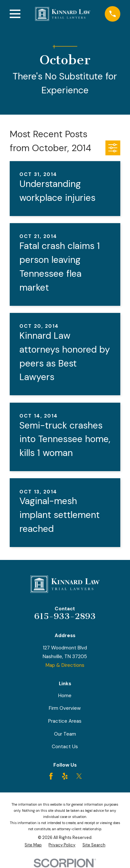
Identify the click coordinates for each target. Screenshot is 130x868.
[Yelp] (65, 776)
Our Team (65, 734)
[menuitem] (33, 845)
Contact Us (65, 747)
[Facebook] (51, 776)
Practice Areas (65, 721)
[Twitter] (79, 776)
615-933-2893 (65, 616)
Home (65, 696)
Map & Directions (65, 665)
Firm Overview (65, 708)
